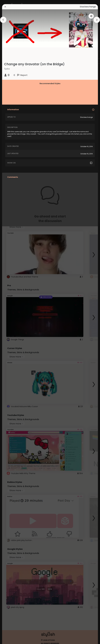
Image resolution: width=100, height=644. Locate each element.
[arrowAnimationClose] (3, 20)
